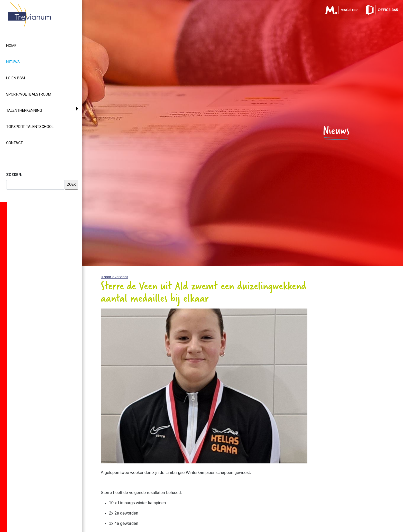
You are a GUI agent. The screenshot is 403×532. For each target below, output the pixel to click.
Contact (15, 143)
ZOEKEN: (14, 175)
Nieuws (22, 62)
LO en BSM (16, 78)
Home (11, 46)
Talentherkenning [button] (24, 111)
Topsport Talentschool (30, 127)
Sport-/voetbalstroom (29, 94)
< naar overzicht (114, 277)
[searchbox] (35, 185)
